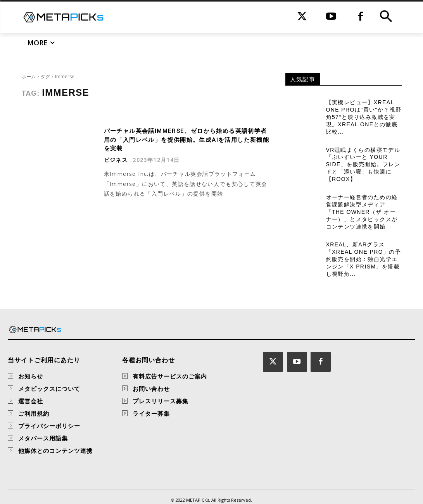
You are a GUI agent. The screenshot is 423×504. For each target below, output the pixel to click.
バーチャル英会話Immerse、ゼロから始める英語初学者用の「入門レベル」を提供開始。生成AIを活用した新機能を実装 (187, 139)
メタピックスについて (49, 374)
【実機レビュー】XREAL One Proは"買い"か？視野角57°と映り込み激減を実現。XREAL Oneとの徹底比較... (362, 115)
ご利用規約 (34, 399)
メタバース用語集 (43, 424)
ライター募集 (151, 399)
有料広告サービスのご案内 (170, 362)
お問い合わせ (151, 374)
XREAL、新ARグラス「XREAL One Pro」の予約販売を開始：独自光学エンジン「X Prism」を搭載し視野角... (363, 245)
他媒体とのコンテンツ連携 (55, 436)
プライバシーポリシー (49, 411)
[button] (386, 17)
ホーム (29, 77)
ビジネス (116, 160)
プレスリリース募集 (161, 387)
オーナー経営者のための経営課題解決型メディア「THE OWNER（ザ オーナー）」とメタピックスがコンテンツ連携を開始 (363, 202)
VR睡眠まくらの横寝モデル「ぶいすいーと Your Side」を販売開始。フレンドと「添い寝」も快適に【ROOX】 (364, 159)
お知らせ (31, 362)
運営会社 (31, 387)
